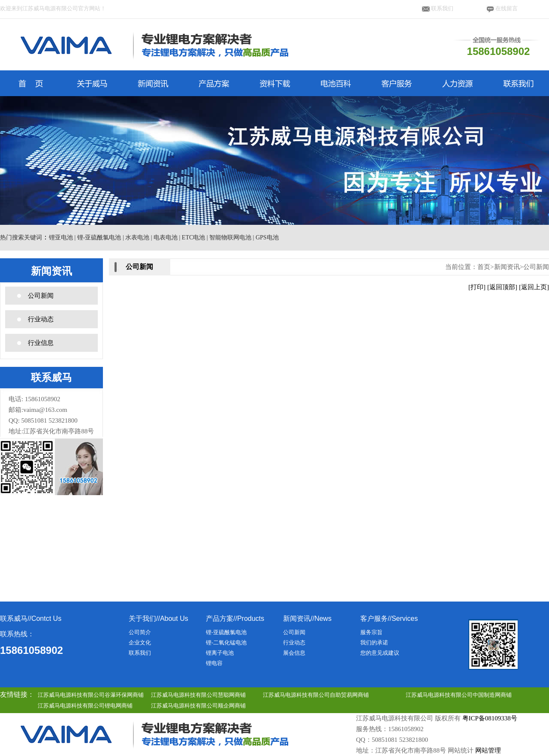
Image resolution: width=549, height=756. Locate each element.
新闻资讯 (507, 267)
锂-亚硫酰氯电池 (226, 632)
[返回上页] (534, 287)
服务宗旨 (371, 632)
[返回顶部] (502, 287)
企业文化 (140, 643)
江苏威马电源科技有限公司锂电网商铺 (85, 706)
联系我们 (442, 8)
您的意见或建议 (380, 653)
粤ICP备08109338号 (490, 718)
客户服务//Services (389, 618)
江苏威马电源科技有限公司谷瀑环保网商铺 (91, 695)
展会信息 (294, 653)
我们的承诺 (374, 643)
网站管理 (488, 750)
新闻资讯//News (307, 618)
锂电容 (214, 663)
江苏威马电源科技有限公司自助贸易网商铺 (316, 695)
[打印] (477, 287)
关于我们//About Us (158, 618)
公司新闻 (41, 296)
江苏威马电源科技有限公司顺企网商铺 (198, 706)
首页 (484, 267)
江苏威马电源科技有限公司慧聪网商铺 (198, 695)
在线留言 (507, 8)
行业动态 (41, 319)
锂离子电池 (220, 653)
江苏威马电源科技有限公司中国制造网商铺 (459, 695)
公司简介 (140, 632)
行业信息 (41, 343)
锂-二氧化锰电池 (226, 643)
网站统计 (461, 750)
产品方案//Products (235, 618)
